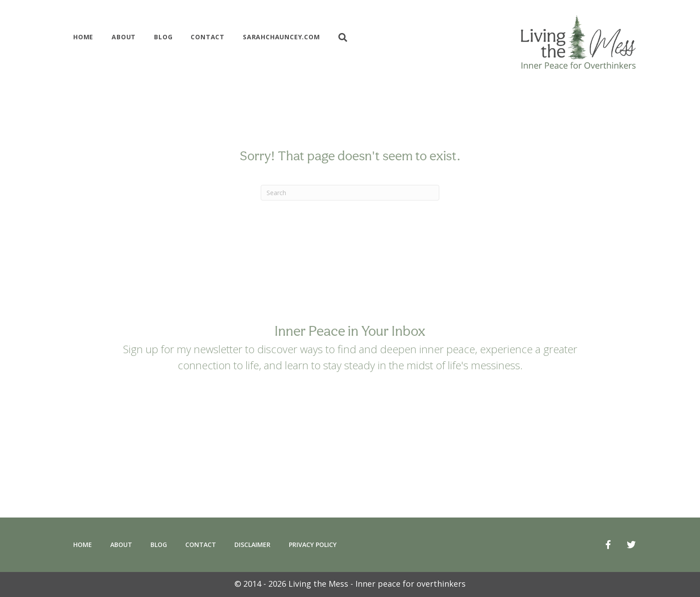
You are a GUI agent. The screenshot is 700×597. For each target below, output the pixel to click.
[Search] (350, 193)
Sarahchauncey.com (281, 37)
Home (83, 37)
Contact (208, 37)
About (124, 37)
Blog (163, 37)
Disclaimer (252, 545)
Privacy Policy (313, 545)
